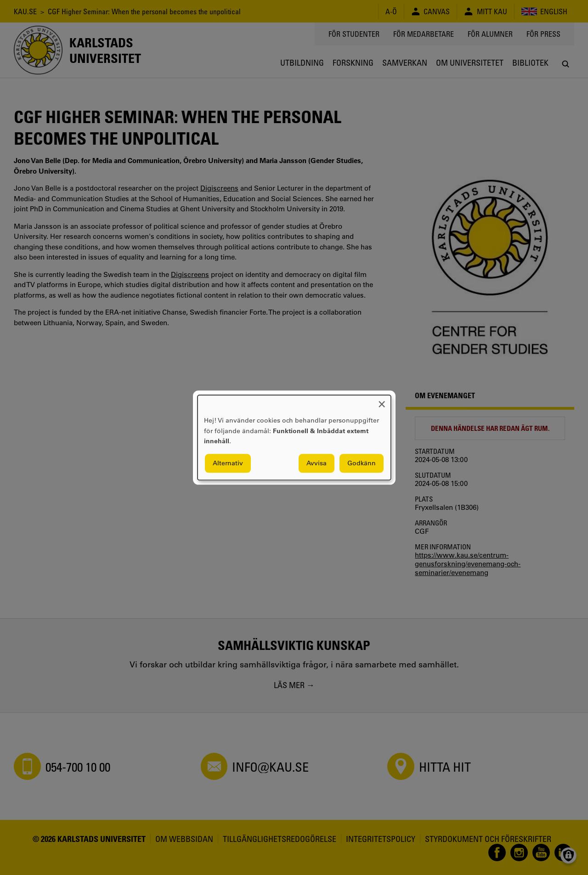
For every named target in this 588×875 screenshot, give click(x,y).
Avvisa (317, 463)
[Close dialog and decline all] (382, 401)
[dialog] (294, 437)
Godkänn (362, 463)
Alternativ (228, 463)
